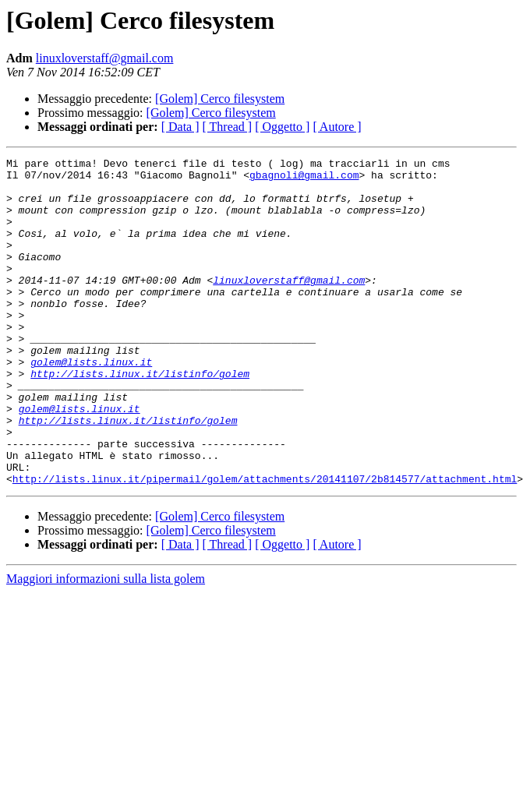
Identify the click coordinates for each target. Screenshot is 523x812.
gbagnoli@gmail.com (304, 179)
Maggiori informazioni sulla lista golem (106, 644)
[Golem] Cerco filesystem (220, 99)
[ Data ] (180, 127)
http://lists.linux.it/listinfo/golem (140, 418)
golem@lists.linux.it (91, 404)
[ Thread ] (228, 127)
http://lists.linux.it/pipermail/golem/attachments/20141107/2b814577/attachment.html (265, 544)
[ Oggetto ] (282, 127)
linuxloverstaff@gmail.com (105, 58)
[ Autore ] (337, 127)
